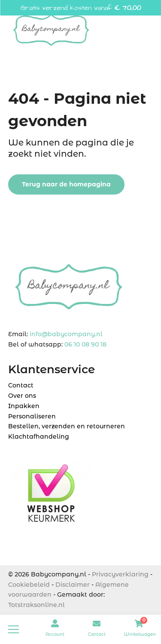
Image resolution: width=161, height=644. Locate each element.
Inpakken (24, 406)
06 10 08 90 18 (85, 344)
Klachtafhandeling (39, 437)
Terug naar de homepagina (66, 184)
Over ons (22, 396)
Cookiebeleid (29, 585)
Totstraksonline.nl (36, 605)
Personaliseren (32, 416)
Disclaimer (73, 585)
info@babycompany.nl (66, 334)
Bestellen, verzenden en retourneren (67, 426)
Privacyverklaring (120, 574)
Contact (21, 385)
